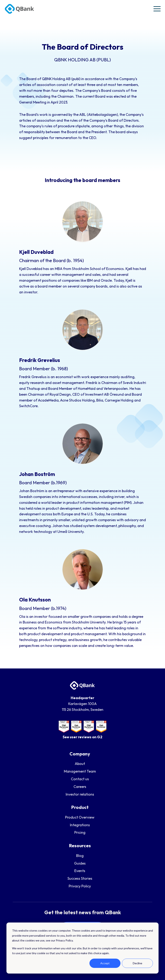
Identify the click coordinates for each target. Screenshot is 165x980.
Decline (137, 963)
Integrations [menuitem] (80, 825)
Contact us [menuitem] (80, 779)
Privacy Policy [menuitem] (80, 886)
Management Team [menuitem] (80, 771)
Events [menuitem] (80, 871)
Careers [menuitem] (80, 787)
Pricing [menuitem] (80, 832)
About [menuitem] (80, 764)
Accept (105, 963)
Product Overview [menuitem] (80, 817)
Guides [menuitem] (80, 863)
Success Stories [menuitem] (80, 878)
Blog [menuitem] (80, 856)
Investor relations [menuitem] (80, 794)
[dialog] (82, 948)
